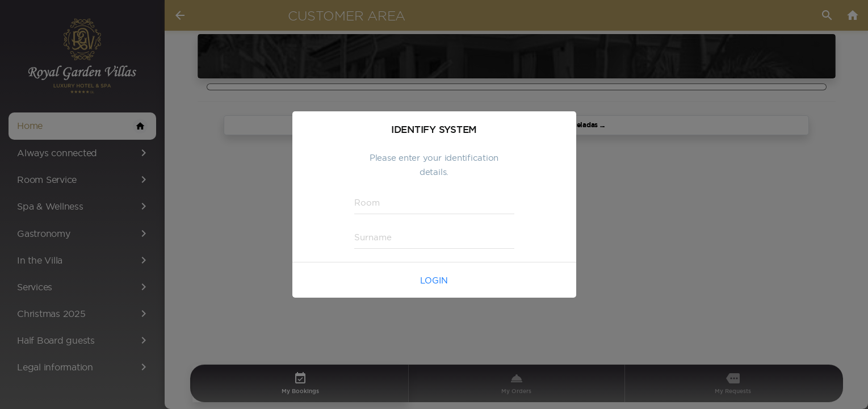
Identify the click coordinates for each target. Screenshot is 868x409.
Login (434, 280)
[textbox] (434, 203)
